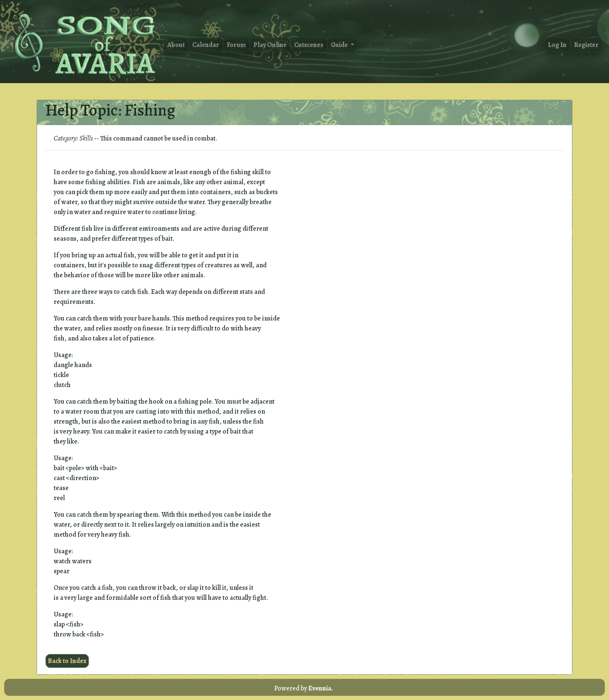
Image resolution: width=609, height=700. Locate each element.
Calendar (206, 45)
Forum (236, 45)
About (176, 45)
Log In (557, 45)
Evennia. (321, 688)
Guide (340, 45)
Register (586, 45)
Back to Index (67, 661)
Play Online (270, 45)
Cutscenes (309, 45)
